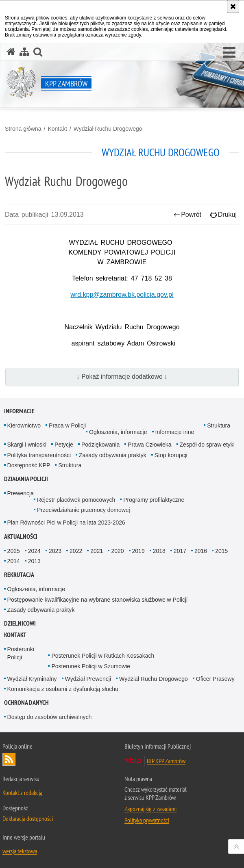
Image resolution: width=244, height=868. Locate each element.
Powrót (187, 215)
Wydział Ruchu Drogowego (108, 129)
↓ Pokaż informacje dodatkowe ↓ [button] (122, 377)
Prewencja (21, 493)
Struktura (219, 425)
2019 (138, 551)
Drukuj (223, 215)
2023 (55, 551)
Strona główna (23, 129)
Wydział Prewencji (88, 679)
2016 (201, 551)
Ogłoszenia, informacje (118, 432)
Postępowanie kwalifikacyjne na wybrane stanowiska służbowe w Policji (98, 600)
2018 (159, 551)
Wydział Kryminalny (32, 679)
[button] (229, 53)
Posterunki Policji (21, 653)
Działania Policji (26, 479)
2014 (14, 561)
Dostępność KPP (29, 465)
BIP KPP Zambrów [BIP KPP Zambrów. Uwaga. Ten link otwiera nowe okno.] (166, 761)
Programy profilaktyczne (154, 500)
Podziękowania (100, 445)
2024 (34, 551)
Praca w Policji (67, 425)
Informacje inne (175, 432)
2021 (97, 551)
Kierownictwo (24, 425)
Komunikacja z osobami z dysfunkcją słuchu (63, 689)
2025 (14, 551)
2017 (180, 551)
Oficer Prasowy (215, 679)
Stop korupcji (171, 455)
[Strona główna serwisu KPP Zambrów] (11, 52)
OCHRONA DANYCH (26, 703)
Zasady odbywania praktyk (113, 455)
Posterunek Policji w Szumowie (91, 666)
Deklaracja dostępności (28, 818)
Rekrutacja (19, 575)
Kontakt (57, 129)
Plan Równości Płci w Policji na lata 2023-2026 (66, 523)
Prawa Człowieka (149, 445)
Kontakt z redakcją (22, 792)
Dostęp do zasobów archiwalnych (50, 717)
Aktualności (21, 537)
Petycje (64, 445)
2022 (76, 551)
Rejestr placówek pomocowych (76, 500)
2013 (34, 561)
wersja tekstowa (20, 851)
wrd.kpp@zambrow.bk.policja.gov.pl (122, 295)
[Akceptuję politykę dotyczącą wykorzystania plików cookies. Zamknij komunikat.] (233, 6)
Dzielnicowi (20, 623)
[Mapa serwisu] (24, 52)
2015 (221, 551)
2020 (117, 551)
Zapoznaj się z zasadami (150, 809)
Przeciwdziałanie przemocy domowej (84, 510)
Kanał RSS (9, 759)
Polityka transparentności (39, 455)
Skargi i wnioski (27, 445)
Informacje (19, 411)
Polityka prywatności (147, 820)
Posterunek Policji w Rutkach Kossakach (103, 656)
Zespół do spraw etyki (207, 445)
